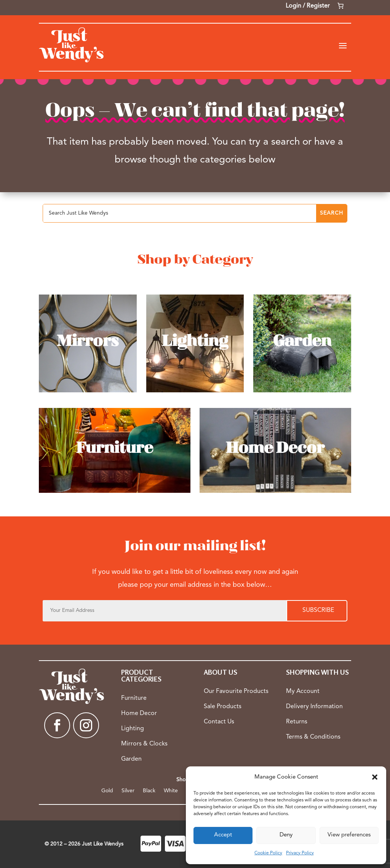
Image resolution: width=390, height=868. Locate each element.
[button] (375, 777)
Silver (128, 791)
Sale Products (223, 707)
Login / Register (308, 6)
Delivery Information (314, 707)
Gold (107, 791)
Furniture (134, 698)
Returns (297, 722)
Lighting (133, 729)
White (171, 791)
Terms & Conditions (313, 737)
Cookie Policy (268, 853)
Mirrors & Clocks (144, 744)
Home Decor (139, 714)
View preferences (349, 835)
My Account (303, 691)
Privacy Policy (300, 853)
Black (149, 791)
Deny (286, 835)
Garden (131, 759)
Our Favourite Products (236, 691)
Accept (223, 835)
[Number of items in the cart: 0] (340, 6)
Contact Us (219, 722)
